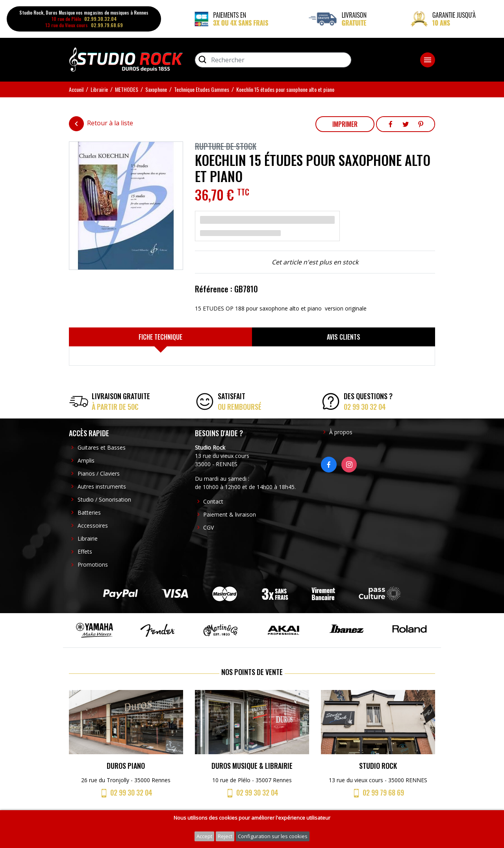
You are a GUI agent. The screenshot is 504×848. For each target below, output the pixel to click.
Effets (85, 551)
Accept (204, 836)
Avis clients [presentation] (344, 337)
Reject (225, 836)
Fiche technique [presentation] (160, 337)
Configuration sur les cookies (273, 836)
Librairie (88, 538)
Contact (213, 501)
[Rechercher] (273, 60)
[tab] (160, 337)
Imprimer (345, 124)
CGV (208, 527)
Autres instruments (102, 486)
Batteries (89, 512)
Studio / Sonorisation (104, 499)
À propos (341, 432)
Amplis (86, 460)
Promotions (93, 564)
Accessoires (93, 525)
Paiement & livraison (230, 514)
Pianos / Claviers (99, 473)
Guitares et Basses (102, 447)
